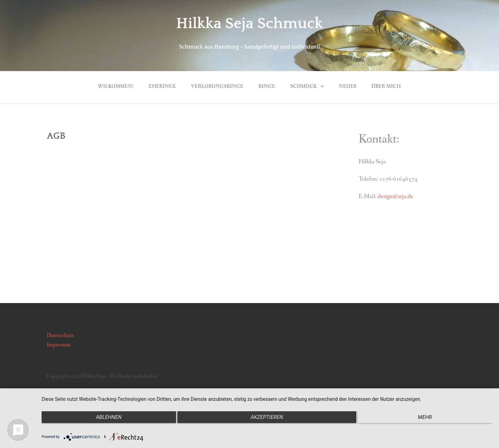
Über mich (386, 86)
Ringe (267, 86)
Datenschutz (60, 335)
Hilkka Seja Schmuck (249, 24)
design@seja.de (396, 196)
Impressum (59, 345)
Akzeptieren (267, 417)
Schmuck (304, 86)
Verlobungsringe (217, 86)
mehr (425, 417)
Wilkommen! (116, 86)
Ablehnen (109, 417)
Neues (348, 86)
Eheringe (163, 86)
